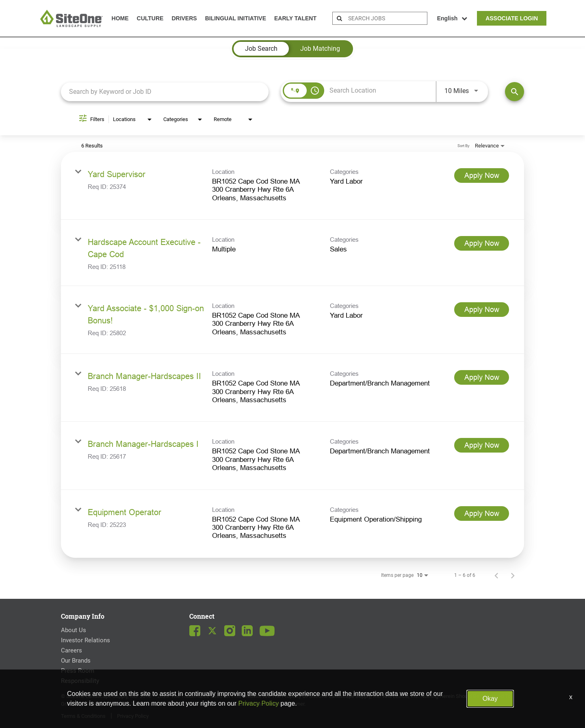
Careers (71, 650)
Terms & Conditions (83, 716)
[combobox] (165, 92)
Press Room (78, 671)
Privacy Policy (133, 716)
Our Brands (76, 661)
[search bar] (387, 18)
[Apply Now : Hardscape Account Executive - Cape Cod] (482, 243)
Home (120, 18)
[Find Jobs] (515, 92)
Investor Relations (86, 640)
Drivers (184, 18)
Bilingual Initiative (236, 18)
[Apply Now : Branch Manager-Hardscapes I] (482, 445)
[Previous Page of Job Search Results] (496, 575)
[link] (292, 186)
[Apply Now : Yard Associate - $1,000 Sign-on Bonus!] (482, 310)
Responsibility (80, 681)
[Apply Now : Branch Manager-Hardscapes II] (482, 377)
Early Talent (295, 18)
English (452, 18)
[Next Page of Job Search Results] (513, 575)
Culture (150, 18)
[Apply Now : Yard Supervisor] (482, 175)
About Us (74, 630)
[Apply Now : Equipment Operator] (482, 513)
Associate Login (512, 18)
